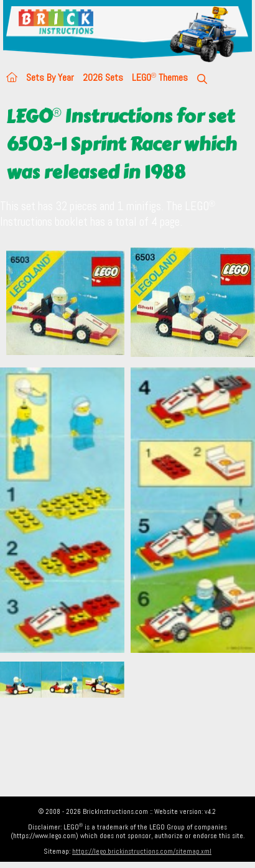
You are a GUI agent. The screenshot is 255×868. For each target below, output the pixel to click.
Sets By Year (50, 77)
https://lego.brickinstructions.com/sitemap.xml (142, 851)
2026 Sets (103, 77)
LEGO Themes (160, 77)
